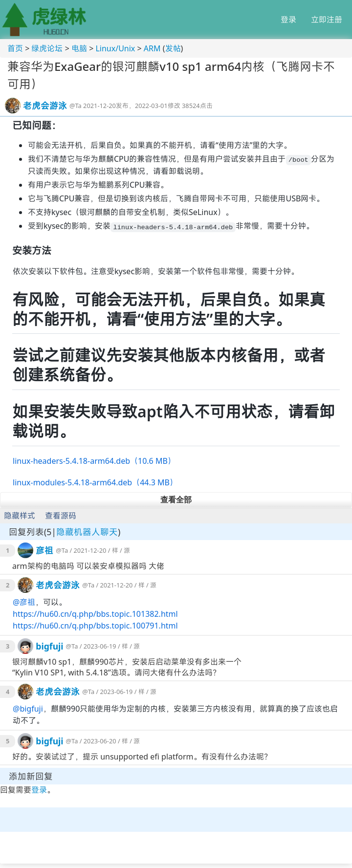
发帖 (173, 48)
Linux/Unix (115, 48)
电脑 (79, 48)
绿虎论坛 (47, 48)
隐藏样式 (20, 516)
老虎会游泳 (45, 106)
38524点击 (197, 106)
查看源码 (61, 516)
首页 (15, 48)
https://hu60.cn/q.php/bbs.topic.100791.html (95, 626)
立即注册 (327, 20)
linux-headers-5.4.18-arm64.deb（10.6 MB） (94, 461)
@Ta (76, 106)
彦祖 (44, 550)
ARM (152, 48)
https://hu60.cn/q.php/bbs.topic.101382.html (95, 614)
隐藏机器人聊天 (87, 532)
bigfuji (49, 646)
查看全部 (176, 500)
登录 (288, 20)
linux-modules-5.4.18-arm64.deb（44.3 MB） (95, 482)
